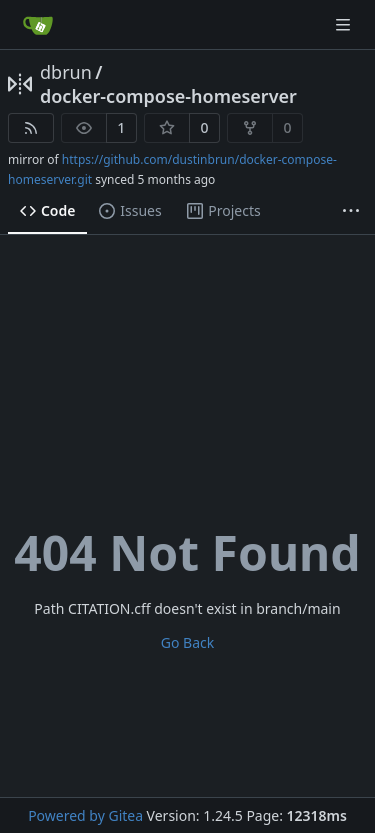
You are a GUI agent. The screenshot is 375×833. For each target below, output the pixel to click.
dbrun (66, 72)
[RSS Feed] (31, 128)
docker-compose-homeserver (168, 96)
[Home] (38, 25)
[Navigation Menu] (345, 24)
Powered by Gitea (85, 815)
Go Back (187, 642)
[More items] (351, 212)
